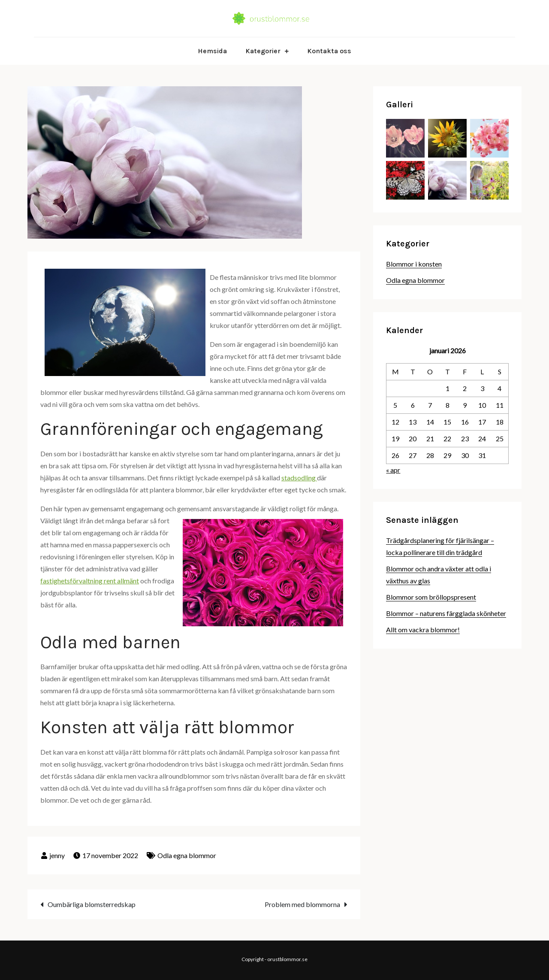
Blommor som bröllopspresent (431, 597)
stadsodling (299, 478)
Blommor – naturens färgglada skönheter (446, 613)
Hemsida (212, 51)
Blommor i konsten (414, 264)
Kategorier (263, 51)
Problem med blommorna (302, 904)
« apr (393, 470)
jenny (57, 855)
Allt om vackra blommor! (423, 630)
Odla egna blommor (187, 855)
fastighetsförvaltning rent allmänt (90, 581)
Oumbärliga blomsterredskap (92, 904)
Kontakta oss (329, 51)
